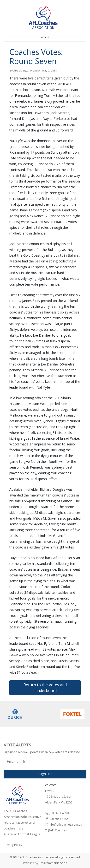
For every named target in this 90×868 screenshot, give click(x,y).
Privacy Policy (13, 845)
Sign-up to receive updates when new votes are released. (42, 752)
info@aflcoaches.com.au (65, 825)
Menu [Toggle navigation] (45, 37)
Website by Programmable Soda (45, 863)
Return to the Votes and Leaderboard (45, 688)
